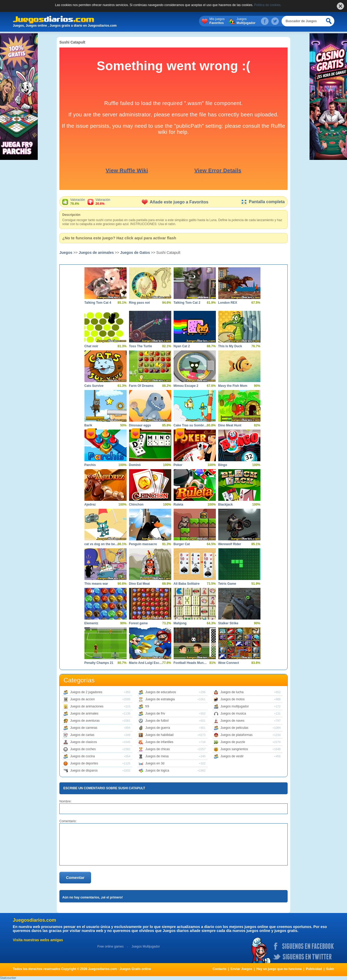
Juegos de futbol (157, 721)
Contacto (220, 969)
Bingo (223, 465)
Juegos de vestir (232, 756)
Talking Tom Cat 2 (187, 303)
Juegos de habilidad (160, 735)
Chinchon (136, 505)
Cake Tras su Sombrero (191, 425)
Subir (330, 969)
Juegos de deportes (84, 763)
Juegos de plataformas (237, 735)
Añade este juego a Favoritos (175, 202)
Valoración (78, 202)
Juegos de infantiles (159, 742)
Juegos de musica (233, 713)
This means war (96, 584)
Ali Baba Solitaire (187, 584)
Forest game (138, 623)
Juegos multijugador (235, 706)
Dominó (135, 465)
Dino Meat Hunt (230, 425)
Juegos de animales (96, 253)
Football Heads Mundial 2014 (191, 663)
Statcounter (8, 978)
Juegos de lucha (232, 692)
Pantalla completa (263, 202)
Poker (178, 465)
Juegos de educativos (161, 692)
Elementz (91, 623)
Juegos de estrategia (160, 699)
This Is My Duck (230, 346)
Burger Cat (182, 544)
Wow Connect (229, 663)
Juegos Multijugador (146, 946)
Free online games (110, 946)
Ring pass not (139, 303)
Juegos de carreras (84, 728)
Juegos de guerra (158, 728)
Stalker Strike (228, 623)
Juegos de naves (233, 721)
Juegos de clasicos (84, 742)
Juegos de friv (155, 713)
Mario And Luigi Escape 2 (146, 663)
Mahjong (180, 623)
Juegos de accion (82, 699)
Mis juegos (217, 21)
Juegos (246, 21)
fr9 (147, 706)
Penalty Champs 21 (99, 663)
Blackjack (225, 505)
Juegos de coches (83, 749)
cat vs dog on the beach (102, 544)
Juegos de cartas (82, 735)
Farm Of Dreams (141, 386)
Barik (88, 425)
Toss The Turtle (141, 346)
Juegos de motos (233, 699)
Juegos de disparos (84, 770)
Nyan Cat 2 (182, 346)
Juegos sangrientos (234, 749)
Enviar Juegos (241, 969)
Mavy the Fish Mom (233, 386)
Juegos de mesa (157, 756)
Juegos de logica (157, 770)
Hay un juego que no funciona (279, 969)
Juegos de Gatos (135, 253)
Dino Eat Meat (139, 584)
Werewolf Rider (230, 544)
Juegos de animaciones (87, 706)
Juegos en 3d (155, 763)
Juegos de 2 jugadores (86, 692)
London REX (228, 303)
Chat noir (91, 346)
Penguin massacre (143, 544)
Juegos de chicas (158, 749)
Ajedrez (90, 505)
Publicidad (314, 969)
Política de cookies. (268, 5)
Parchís (90, 465)
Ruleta (179, 505)
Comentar (75, 877)
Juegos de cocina (82, 756)
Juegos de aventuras (85, 721)
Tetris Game (227, 584)
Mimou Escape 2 (186, 386)
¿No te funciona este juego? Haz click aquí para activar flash (119, 238)
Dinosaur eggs (140, 425)
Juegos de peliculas (234, 728)
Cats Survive (94, 386)
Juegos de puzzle (233, 742)
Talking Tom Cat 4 (98, 303)
